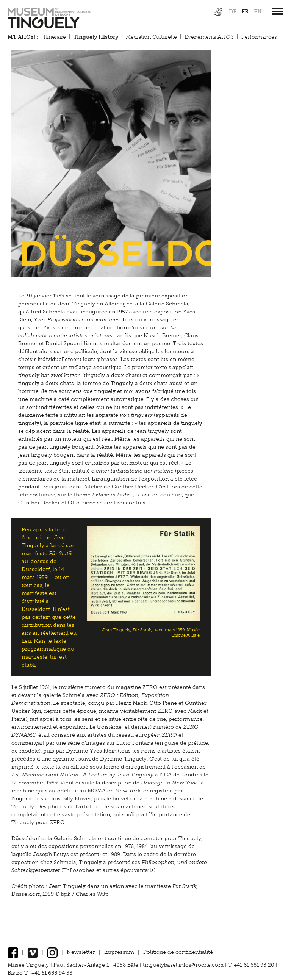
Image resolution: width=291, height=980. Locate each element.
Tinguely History (96, 37)
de (233, 12)
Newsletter (81, 952)
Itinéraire (55, 37)
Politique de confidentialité (178, 952)
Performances (259, 37)
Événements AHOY (209, 37)
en (258, 12)
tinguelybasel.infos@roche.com (184, 965)
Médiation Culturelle (151, 37)
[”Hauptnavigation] (278, 11)
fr (245, 12)
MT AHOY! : (23, 37)
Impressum (119, 952)
